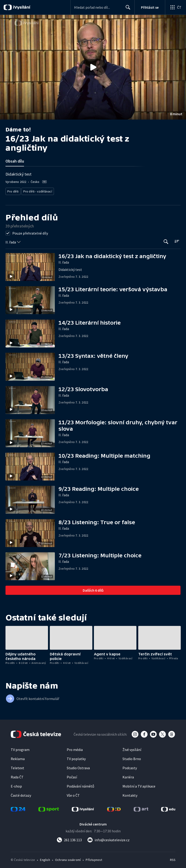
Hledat (127, 9)
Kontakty (130, 794)
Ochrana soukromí (68, 858)
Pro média (75, 748)
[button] (93, 67)
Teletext (17, 767)
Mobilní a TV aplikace (139, 785)
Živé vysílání (132, 748)
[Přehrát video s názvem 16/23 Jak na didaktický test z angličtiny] (93, 67)
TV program (20, 748)
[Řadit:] (177, 240)
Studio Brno (132, 757)
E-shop (16, 785)
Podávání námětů (80, 785)
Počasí (72, 776)
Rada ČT (17, 776)
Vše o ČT (73, 794)
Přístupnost (94, 858)
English (45, 858)
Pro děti (13, 191)
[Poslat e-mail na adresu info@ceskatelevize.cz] (108, 839)
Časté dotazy (21, 794)
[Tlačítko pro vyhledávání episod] (166, 240)
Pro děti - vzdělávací (36, 191)
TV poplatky (76, 757)
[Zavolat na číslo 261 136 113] (69, 839)
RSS (173, 858)
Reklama (18, 757)
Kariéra (128, 776)
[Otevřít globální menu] (175, 7)
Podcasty (130, 767)
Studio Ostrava (78, 767)
